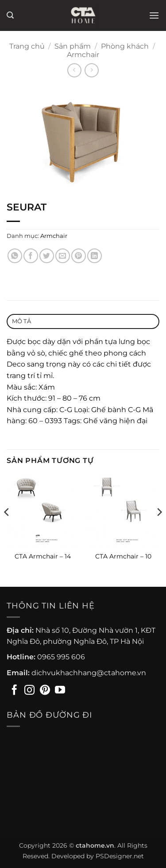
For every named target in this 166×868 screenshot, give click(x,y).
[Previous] (7, 530)
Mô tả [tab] (21, 321)
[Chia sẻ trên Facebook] (31, 256)
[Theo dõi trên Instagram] (29, 691)
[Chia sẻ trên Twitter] (47, 256)
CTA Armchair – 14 (43, 556)
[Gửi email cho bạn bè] (63, 256)
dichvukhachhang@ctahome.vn (89, 673)
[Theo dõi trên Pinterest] (45, 691)
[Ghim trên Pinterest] (79, 256)
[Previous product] (91, 70)
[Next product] (74, 70)
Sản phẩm (73, 46)
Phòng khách (125, 46)
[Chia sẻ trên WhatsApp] (15, 256)
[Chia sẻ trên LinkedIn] (95, 256)
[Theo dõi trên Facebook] (14, 691)
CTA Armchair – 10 (123, 556)
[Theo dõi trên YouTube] (60, 691)
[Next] (159, 530)
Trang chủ (27, 46)
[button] (10, 15)
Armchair (83, 55)
